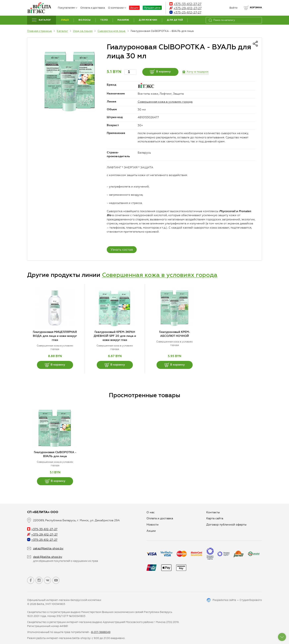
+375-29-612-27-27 (185, 8)
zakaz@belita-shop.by (48, 548)
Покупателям (68, 8)
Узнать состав (122, 250)
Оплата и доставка (93, 8)
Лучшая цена (152, 8)
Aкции (151, 531)
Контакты (213, 512)
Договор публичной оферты (226, 525)
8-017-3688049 (101, 632)
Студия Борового (251, 600)
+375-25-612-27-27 (185, 12)
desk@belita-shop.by (48, 557)
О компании (117, 8)
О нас (151, 512)
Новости (153, 525)
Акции (134, 8)
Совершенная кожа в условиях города (165, 102)
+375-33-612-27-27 (185, 4)
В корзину (160, 72)
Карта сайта (215, 518)
